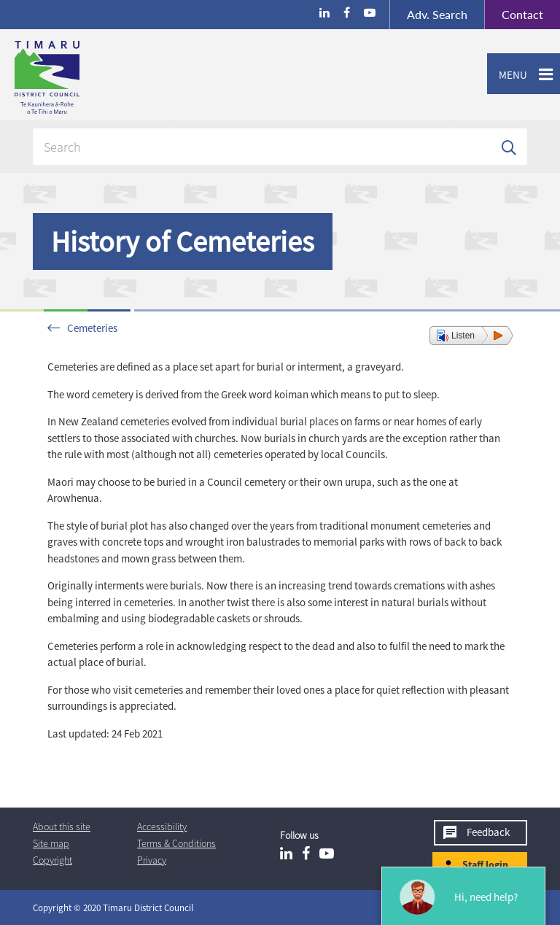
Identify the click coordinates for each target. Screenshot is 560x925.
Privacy (152, 860)
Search (437, 14)
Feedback (488, 832)
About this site (62, 827)
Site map (51, 843)
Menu (507, 75)
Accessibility (162, 827)
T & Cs (176, 843)
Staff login (485, 864)
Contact (514, 15)
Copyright (52, 860)
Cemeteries (92, 328)
